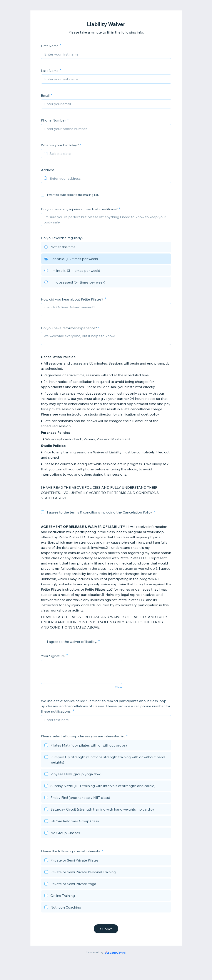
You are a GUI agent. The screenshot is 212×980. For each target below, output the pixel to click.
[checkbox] (43, 195)
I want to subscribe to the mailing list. (73, 195)
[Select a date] (109, 154)
